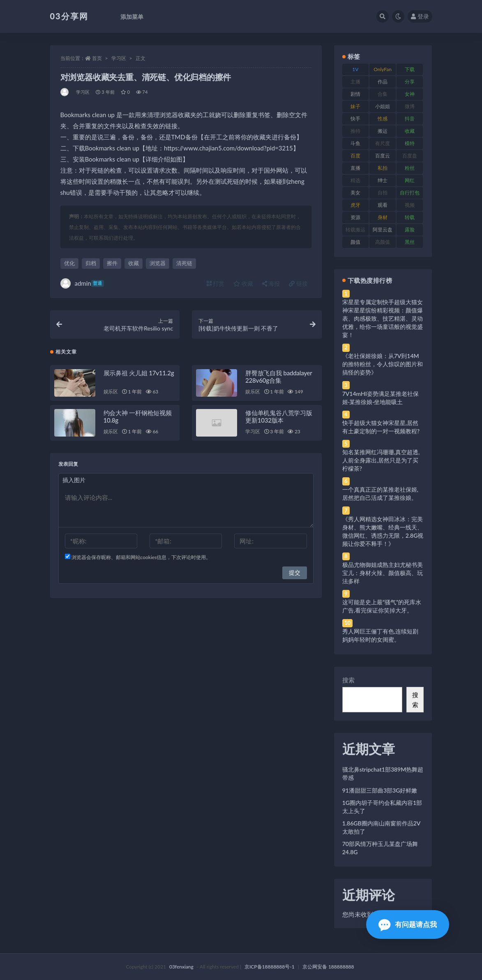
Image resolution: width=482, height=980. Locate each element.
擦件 (112, 263)
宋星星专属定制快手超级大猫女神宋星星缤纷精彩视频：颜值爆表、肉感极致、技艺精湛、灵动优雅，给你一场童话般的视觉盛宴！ (383, 318)
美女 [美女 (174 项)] (355, 193)
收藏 (134, 263)
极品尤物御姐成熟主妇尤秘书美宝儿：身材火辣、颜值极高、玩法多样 (383, 573)
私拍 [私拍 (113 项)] (383, 168)
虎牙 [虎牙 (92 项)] (355, 205)
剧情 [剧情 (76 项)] (355, 94)
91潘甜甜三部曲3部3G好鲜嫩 (380, 790)
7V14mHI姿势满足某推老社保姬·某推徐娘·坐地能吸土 (381, 398)
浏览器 (158, 263)
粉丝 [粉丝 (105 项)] (410, 168)
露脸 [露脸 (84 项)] (410, 230)
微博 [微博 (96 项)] (410, 106)
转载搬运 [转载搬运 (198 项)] (355, 230)
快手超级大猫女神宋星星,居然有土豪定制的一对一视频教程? (381, 427)
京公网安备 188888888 (328, 967)
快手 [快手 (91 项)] (355, 119)
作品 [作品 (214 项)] (383, 82)
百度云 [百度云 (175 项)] (383, 156)
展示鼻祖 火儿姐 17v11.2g (139, 375)
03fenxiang (181, 967)
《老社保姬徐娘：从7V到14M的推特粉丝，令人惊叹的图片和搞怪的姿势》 (383, 364)
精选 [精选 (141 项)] (355, 180)
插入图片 (74, 482)
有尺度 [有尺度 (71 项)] (383, 143)
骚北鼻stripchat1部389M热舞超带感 (383, 773)
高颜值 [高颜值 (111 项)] (383, 242)
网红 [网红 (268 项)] (410, 180)
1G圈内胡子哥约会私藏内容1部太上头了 (382, 807)
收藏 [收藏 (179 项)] (410, 131)
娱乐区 (111, 394)
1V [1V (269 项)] (355, 69)
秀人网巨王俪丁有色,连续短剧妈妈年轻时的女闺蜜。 (380, 635)
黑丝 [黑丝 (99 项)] (410, 242)
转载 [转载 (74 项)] (410, 217)
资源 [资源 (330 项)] (355, 217)
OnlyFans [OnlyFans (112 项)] (383, 71)
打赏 (216, 283)
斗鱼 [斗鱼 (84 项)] (355, 143)
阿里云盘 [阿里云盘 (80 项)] (383, 230)
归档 (91, 263)
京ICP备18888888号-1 (270, 967)
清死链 (184, 263)
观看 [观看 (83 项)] (383, 205)
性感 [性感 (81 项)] (383, 119)
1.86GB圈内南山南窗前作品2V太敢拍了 (382, 827)
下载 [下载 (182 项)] (410, 69)
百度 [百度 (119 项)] (355, 156)
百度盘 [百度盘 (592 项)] (410, 156)
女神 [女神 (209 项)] (410, 94)
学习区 (119, 58)
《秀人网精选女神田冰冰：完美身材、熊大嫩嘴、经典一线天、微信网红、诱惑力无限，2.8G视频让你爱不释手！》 (383, 531)
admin (82, 283)
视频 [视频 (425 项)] (410, 205)
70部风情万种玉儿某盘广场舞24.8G (380, 848)
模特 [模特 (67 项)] (410, 143)
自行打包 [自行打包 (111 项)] (410, 193)
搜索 (348, 680)
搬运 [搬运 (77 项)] (383, 131)
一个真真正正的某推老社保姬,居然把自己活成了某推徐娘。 (380, 493)
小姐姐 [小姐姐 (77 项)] (383, 106)
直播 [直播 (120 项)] (355, 168)
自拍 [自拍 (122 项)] (383, 193)
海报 (271, 283)
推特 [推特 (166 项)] (355, 131)
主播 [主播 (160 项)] (355, 82)
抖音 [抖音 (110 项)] (410, 119)
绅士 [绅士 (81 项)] (383, 180)
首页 (97, 58)
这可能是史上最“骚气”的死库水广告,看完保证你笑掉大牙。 (382, 606)
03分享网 (69, 16)
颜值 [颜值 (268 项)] (355, 242)
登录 (420, 16)
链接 (298, 283)
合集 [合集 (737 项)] (383, 94)
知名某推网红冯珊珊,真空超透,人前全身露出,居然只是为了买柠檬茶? (381, 460)
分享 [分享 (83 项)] (410, 82)
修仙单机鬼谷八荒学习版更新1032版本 (279, 418)
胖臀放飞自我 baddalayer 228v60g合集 (279, 379)
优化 (69, 263)
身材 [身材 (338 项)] (383, 217)
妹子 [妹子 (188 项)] (355, 106)
